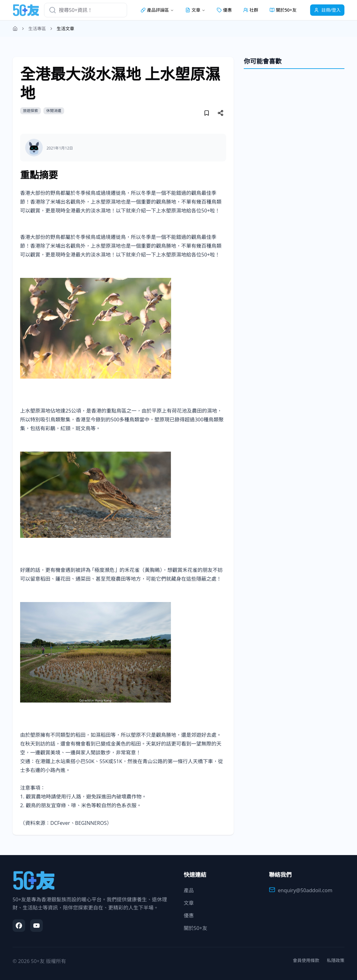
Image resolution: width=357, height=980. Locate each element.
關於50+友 (283, 10)
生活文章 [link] (65, 28)
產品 (189, 890)
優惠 (224, 10)
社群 (251, 10)
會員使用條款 (306, 960)
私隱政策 (336, 960)
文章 (189, 903)
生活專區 (37, 28)
